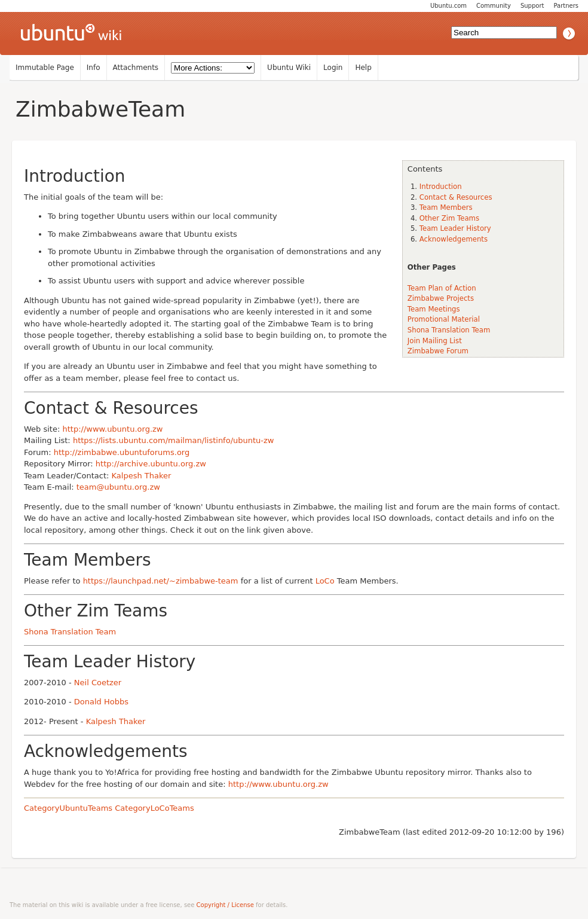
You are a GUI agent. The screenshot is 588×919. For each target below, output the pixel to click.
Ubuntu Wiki (289, 68)
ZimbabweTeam (100, 109)
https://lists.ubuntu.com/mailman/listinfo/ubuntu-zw (174, 440)
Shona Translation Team (449, 330)
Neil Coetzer (98, 683)
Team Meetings (434, 309)
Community (494, 6)
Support (532, 6)
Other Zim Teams (449, 218)
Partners (566, 6)
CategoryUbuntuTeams (68, 808)
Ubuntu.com (448, 6)
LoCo (325, 581)
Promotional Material (444, 319)
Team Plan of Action (442, 288)
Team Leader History (455, 228)
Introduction (441, 187)
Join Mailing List (435, 341)
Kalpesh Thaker (142, 476)
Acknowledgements (454, 239)
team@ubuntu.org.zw (118, 487)
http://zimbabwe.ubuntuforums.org (122, 452)
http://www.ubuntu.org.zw (112, 429)
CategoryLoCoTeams (154, 808)
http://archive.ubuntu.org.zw (151, 464)
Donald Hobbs (101, 702)
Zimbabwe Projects (441, 298)
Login (333, 68)
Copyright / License (225, 905)
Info (94, 68)
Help (363, 68)
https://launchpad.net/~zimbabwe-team (161, 581)
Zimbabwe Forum (438, 351)
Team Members (446, 207)
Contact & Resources (456, 197)
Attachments (136, 68)
